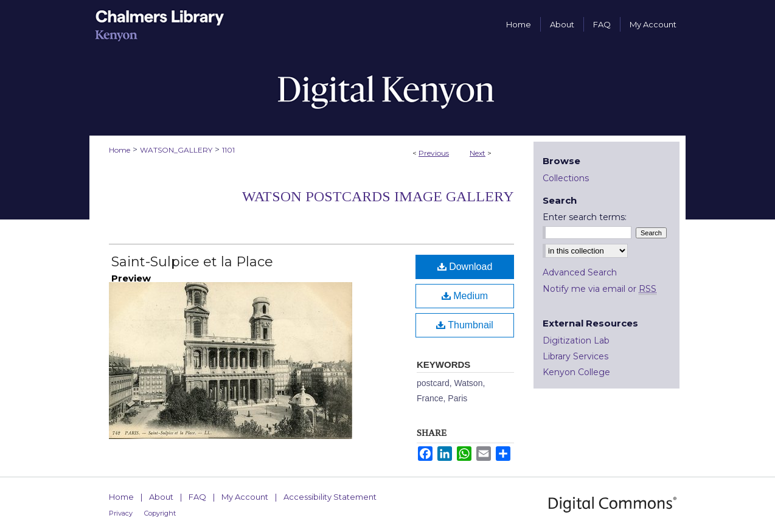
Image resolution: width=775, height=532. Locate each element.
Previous (434, 153)
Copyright (160, 513)
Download (465, 267)
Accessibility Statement (330, 497)
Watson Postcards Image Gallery (378, 196)
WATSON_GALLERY (176, 150)
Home (120, 150)
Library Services (575, 356)
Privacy (121, 513)
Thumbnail (465, 325)
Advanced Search (580, 272)
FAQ (197, 497)
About (161, 497)
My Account (245, 497)
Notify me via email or (599, 289)
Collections (566, 178)
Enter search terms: (585, 217)
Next (478, 153)
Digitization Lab (576, 340)
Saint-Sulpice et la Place (192, 262)
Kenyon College (576, 372)
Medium (465, 296)
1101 (228, 150)
